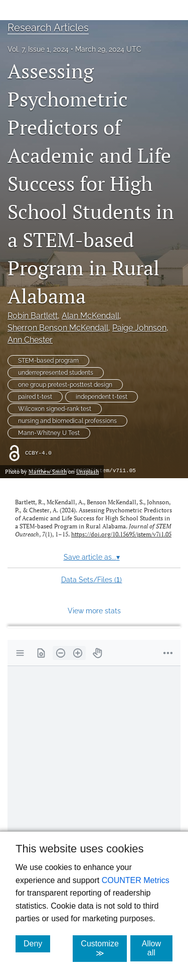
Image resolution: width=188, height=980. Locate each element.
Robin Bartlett (33, 316)
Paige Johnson (139, 328)
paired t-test (35, 397)
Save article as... (92, 557)
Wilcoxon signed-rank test (55, 409)
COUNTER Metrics (136, 880)
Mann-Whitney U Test (49, 433)
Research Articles (48, 28)
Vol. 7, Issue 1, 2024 (38, 49)
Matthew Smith (48, 471)
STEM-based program (48, 361)
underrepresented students (56, 373)
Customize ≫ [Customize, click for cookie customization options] (104, 948)
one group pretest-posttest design (65, 385)
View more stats (94, 611)
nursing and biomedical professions (67, 421)
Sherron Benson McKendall (58, 328)
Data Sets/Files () (92, 580)
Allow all (157, 948)
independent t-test (102, 397)
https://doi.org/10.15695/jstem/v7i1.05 (121, 534)
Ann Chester (30, 340)
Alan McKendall (90, 316)
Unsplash (87, 471)
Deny (37, 943)
